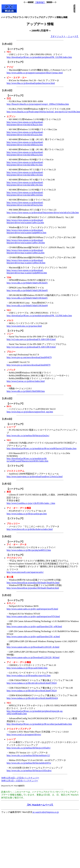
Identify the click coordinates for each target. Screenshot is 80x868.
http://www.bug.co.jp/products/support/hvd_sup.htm (30, 412)
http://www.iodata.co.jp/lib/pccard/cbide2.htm (27, 668)
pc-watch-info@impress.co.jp (46, 812)
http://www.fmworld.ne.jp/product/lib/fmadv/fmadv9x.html (33, 583)
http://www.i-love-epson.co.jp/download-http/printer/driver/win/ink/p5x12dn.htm (43, 212)
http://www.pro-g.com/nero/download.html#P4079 (29, 357)
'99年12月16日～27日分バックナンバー (20, 778)
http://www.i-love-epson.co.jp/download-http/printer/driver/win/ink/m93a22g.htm (25, 204)
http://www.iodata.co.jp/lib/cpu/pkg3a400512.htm (29, 550)
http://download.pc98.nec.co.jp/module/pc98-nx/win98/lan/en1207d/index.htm (42, 448)
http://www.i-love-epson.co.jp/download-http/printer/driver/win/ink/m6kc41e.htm (25, 164)
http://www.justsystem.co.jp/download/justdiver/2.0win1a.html (35, 477)
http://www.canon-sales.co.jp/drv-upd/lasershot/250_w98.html (34, 626)
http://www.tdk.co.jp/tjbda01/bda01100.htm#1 (27, 298)
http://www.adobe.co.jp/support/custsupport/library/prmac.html (35, 73)
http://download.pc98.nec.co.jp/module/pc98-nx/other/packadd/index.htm (39, 724)
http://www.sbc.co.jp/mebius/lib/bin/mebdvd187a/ (29, 763)
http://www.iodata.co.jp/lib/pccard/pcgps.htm (27, 514)
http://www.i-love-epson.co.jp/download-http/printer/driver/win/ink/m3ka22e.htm (25, 123)
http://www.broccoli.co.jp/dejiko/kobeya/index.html (30, 529)
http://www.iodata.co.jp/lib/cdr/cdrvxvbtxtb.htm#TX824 (32, 683)
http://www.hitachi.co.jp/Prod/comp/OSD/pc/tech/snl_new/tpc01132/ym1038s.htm (43, 112)
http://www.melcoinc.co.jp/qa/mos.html (24, 326)
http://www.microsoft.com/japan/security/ (25, 572)
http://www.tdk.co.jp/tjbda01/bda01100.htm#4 (27, 305)
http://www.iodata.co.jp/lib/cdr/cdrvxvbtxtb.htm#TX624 (32, 691)
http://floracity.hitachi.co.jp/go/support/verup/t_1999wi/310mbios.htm (38, 104)
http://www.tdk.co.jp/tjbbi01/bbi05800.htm (26, 391)
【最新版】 (40, 2)
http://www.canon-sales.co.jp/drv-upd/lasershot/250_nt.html (33, 637)
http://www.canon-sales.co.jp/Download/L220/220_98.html (33, 657)
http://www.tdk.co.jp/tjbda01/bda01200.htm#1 (27, 283)
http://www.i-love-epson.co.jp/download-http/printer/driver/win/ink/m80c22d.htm (25, 194)
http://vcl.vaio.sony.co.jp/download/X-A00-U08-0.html (31, 347)
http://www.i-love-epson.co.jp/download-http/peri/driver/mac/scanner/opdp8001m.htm (27, 272)
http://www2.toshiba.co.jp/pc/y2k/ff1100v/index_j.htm (31, 503)
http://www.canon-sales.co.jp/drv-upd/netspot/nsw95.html (32, 609)
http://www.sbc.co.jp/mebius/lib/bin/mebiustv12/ (28, 755)
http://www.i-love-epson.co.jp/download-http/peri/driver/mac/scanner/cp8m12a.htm (26, 251)
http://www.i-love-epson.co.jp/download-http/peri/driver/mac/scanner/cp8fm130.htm (26, 261)
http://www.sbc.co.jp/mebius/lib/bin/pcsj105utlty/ (29, 748)
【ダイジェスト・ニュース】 (64, 36)
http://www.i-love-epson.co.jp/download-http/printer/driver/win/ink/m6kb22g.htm (25, 143)
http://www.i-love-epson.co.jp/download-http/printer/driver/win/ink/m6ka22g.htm (25, 153)
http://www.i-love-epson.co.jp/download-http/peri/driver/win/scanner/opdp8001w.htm (26, 231)
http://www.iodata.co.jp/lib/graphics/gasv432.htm (29, 675)
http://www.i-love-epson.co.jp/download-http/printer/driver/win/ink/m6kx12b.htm (25, 174)
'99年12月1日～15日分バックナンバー (20, 781)
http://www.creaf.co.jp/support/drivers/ (24, 734)
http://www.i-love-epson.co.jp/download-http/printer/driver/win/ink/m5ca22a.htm (25, 133)
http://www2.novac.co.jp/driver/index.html (26, 381)
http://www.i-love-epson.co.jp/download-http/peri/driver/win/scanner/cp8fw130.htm (26, 241)
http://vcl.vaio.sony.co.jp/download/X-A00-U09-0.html (31, 339)
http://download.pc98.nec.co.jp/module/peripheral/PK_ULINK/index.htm (39, 57)
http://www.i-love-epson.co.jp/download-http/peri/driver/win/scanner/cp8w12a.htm (25, 221)
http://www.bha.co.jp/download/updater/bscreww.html (31, 83)
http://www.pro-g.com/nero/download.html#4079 (29, 365)
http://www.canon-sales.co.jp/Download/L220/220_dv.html (33, 647)
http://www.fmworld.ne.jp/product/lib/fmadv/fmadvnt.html (33, 588)
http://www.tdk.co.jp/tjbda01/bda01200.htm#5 (27, 290)
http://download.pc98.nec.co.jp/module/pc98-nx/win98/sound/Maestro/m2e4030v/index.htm (27, 460)
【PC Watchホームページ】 (40, 805)
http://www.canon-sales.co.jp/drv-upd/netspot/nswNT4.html (33, 616)
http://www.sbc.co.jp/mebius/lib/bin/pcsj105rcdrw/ (29, 771)
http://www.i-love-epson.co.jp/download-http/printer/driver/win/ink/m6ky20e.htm (25, 184)
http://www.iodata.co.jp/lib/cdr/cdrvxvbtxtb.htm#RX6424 (32, 698)
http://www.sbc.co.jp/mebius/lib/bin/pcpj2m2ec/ (28, 436)
